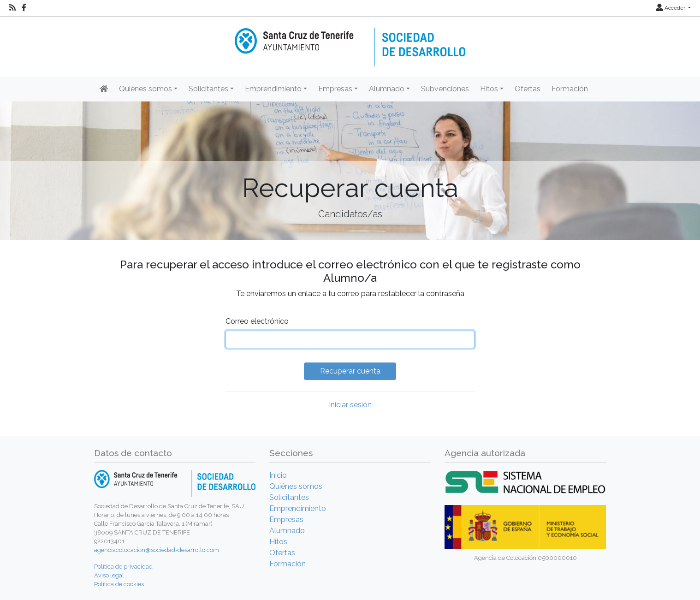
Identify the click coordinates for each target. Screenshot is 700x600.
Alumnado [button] (387, 89)
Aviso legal (109, 575)
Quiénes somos (296, 486)
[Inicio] (350, 41)
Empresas (286, 520)
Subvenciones (445, 89)
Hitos (278, 542)
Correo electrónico (257, 321)
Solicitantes (289, 497)
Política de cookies (119, 584)
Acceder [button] (671, 8)
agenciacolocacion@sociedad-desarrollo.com (157, 550)
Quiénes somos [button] (145, 89)
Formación (570, 89)
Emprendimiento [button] (273, 89)
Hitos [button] (489, 89)
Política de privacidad (123, 567)
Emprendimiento (298, 508)
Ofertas (528, 89)
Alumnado (287, 531)
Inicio (278, 475)
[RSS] (12, 8)
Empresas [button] (335, 89)
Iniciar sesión (350, 405)
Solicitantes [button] (208, 89)
